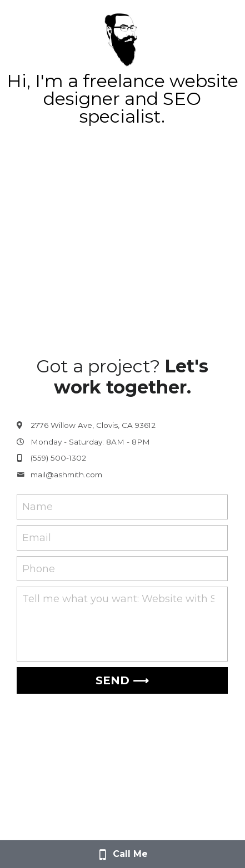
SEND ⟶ (122, 680)
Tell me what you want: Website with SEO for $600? (118, 599)
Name (37, 507)
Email (37, 538)
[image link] (122, 38)
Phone (39, 568)
